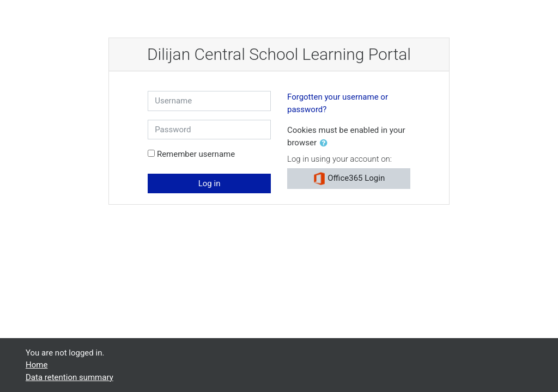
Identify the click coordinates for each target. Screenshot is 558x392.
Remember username (196, 154)
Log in (210, 183)
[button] (326, 143)
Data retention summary (69, 377)
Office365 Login (349, 179)
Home (37, 365)
